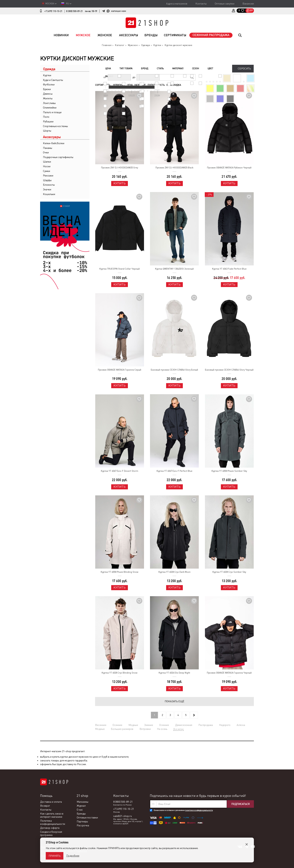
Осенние (117, 725)
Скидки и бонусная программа (51, 833)
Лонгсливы (49, 103)
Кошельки (49, 194)
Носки (47, 166)
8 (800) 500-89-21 (74, 11)
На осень (162, 729)
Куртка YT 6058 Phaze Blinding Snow (120, 572)
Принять (55, 856)
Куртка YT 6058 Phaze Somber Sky (229, 471)
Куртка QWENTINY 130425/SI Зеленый (174, 269)
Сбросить (244, 69)
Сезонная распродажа (211, 35)
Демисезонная (184, 725)
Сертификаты (175, 35)
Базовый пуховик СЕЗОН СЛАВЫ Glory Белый (174, 370)
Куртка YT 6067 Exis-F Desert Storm (120, 471)
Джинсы (48, 94)
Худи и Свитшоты (53, 80)
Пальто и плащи (52, 112)
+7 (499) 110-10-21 (53, 11)
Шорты (47, 131)
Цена (130, 85)
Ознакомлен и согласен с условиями (183, 810)
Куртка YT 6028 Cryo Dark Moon (174, 572)
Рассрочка (83, 825)
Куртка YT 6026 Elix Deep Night (174, 673)
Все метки (178, 729)
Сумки (46, 171)
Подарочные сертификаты (58, 157)
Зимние (149, 725)
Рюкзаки (48, 176)
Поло (46, 117)
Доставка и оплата (51, 802)
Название (140, 85)
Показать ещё (174, 701)
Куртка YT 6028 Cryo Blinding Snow (120, 673)
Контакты (201, 4)
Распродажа (206, 725)
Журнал (81, 806)
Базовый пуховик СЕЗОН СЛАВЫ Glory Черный (229, 370)
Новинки (61, 35)
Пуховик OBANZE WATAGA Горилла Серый (120, 370)
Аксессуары (129, 35)
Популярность (156, 85)
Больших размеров (122, 729)
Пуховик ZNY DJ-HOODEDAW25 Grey (120, 168)
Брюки (47, 89)
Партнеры (82, 821)
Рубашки (48, 121)
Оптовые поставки (87, 818)
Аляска (241, 725)
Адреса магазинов (177, 4)
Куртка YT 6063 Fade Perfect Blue (229, 269)
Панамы (48, 148)
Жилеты (48, 98)
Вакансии (248, 4)
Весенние (101, 725)
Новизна (119, 85)
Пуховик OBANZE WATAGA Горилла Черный (229, 673)
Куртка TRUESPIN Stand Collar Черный (120, 269)
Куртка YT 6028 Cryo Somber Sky (229, 572)
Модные (133, 725)
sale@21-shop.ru (123, 816)
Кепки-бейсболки (54, 143)
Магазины (82, 802)
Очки (46, 152)
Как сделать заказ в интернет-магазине (52, 815)
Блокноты (49, 185)
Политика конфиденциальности (53, 822)
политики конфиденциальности (199, 810)
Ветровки (145, 729)
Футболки (49, 84)
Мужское (83, 35)
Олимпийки (50, 108)
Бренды (151, 35)
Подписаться (240, 804)
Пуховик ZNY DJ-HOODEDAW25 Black (174, 168)
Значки (47, 189)
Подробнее (73, 856)
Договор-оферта (50, 828)
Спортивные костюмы (55, 126)
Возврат (45, 806)
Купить (120, 183)
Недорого (225, 725)
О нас (80, 810)
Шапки (47, 162)
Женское (105, 35)
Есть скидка (174, 85)
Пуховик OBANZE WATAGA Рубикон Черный (229, 168)
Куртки (47, 75)
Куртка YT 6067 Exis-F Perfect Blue (174, 471)
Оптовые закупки (225, 4)
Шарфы (47, 180)
